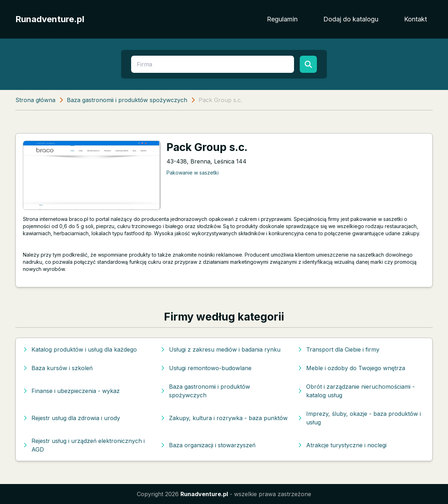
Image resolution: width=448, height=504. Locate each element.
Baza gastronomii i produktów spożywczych (127, 100)
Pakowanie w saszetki (193, 173)
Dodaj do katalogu (351, 19)
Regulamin (282, 19)
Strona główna (35, 100)
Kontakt (415, 19)
